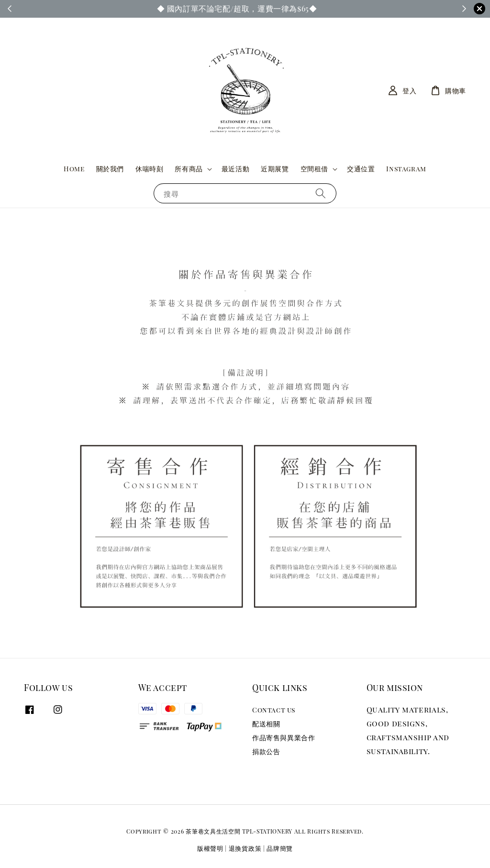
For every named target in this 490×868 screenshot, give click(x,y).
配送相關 (266, 724)
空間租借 (314, 169)
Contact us (274, 710)
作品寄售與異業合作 (284, 738)
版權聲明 (210, 848)
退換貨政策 (245, 848)
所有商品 (189, 169)
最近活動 (235, 169)
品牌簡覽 (280, 848)
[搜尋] (321, 193)
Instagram (406, 169)
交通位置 (361, 169)
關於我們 (110, 169)
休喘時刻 (149, 169)
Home (74, 169)
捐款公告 (266, 751)
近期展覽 (275, 169)
